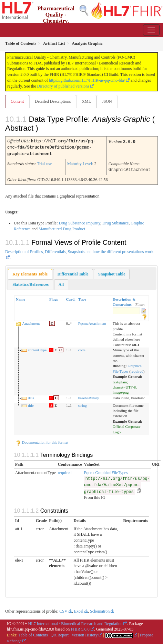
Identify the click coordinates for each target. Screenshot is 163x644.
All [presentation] (61, 283)
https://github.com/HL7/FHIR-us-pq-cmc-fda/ (87, 80)
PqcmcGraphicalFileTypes (106, 471)
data (31, 396)
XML (86, 101)
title (31, 404)
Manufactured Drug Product (62, 228)
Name (21, 298)
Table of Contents (33, 634)
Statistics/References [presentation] (30, 283)
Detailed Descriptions (53, 101)
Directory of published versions (63, 86)
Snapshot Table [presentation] (112, 273)
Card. (71, 298)
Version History (85, 634)
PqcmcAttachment (92, 322)
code (82, 349)
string (83, 404)
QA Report (60, 634)
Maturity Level (80, 163)
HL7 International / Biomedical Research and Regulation (75, 622)
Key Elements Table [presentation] (30, 273)
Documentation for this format (42, 441)
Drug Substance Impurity (79, 222)
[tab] (30, 273)
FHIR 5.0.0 (80, 628)
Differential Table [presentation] (73, 273)
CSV (63, 610)
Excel (79, 610)
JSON (107, 101)
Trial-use (44, 163)
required (137, 370)
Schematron (100, 610)
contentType (37, 349)
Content (17, 101)
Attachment (31, 322)
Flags (54, 298)
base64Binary (89, 396)
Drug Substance (115, 222)
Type (82, 298)
